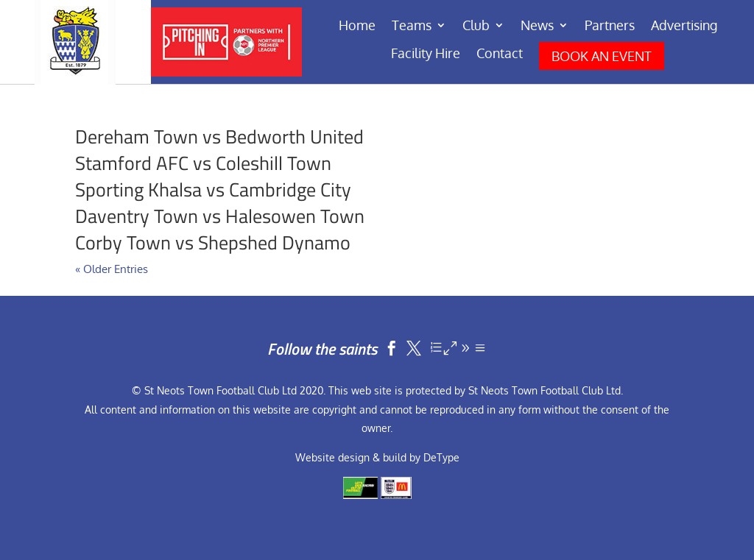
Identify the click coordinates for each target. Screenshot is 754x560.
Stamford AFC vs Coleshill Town (203, 163)
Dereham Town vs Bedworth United (219, 137)
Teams (412, 26)
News (537, 26)
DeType (441, 457)
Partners (610, 26)
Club (476, 26)
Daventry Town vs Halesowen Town (220, 216)
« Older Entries (112, 269)
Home (357, 26)
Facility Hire (426, 54)
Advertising (684, 26)
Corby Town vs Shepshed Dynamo (213, 242)
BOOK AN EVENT (602, 56)
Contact (500, 54)
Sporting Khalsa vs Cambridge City (213, 189)
